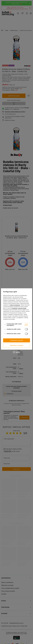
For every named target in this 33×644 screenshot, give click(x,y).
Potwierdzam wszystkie (16, 340)
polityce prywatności (15, 305)
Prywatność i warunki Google (19, 308)
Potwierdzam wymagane (16, 345)
